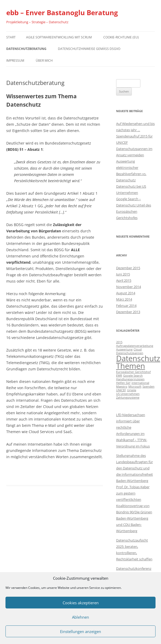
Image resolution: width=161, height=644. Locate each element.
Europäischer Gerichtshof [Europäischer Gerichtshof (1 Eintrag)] (133, 372)
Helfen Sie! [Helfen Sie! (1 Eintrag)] (123, 383)
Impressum (15, 61)
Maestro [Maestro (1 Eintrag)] (122, 387)
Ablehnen (80, 617)
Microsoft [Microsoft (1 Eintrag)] (135, 387)
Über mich (44, 61)
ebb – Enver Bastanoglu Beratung (62, 13)
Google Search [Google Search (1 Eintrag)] (133, 376)
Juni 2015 (123, 274)
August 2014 (126, 293)
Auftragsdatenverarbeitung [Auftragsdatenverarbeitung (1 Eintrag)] (135, 346)
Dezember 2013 (128, 312)
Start (11, 37)
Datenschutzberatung (26, 49)
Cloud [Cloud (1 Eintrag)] (138, 349)
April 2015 (124, 280)
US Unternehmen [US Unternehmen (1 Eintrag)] (128, 394)
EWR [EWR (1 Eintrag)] (119, 376)
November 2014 (129, 287)
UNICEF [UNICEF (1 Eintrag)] (121, 390)
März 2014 (124, 299)
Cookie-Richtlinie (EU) (121, 37)
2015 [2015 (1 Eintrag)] (119, 342)
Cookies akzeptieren (81, 603)
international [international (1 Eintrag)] (140, 383)
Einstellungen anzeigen (80, 631)
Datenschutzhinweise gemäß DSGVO (89, 49)
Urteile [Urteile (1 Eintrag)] (132, 390)
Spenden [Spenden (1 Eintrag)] (148, 387)
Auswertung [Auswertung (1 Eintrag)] (124, 349)
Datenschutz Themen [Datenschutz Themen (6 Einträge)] (138, 362)
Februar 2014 (126, 306)
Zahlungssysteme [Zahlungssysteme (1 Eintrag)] (128, 398)
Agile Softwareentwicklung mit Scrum (59, 37)
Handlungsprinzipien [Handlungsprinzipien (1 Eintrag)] (130, 379)
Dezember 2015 (128, 268)
